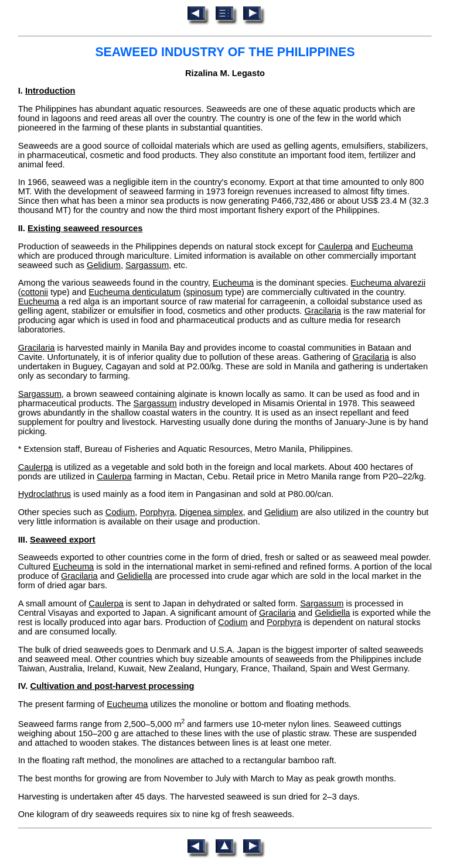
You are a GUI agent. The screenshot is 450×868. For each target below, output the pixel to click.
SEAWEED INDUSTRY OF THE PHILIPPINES (225, 52)
